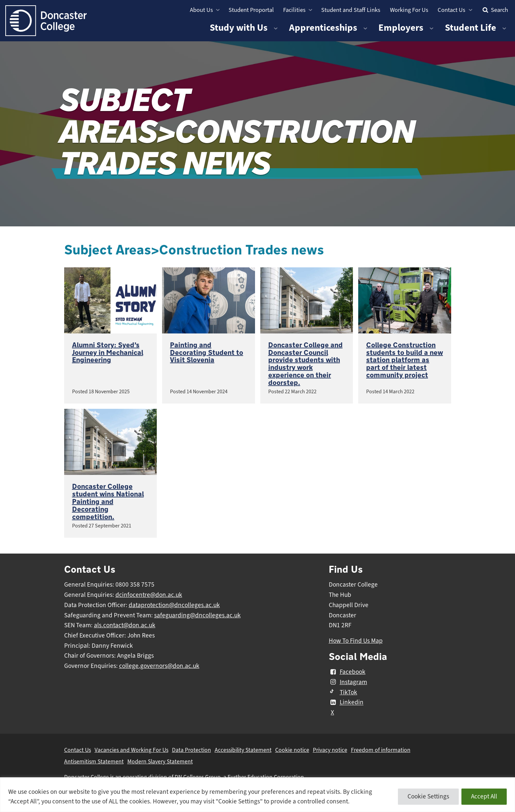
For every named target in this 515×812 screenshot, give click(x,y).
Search (494, 10)
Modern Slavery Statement (160, 761)
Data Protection (192, 750)
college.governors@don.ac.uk (159, 666)
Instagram (348, 682)
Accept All (484, 796)
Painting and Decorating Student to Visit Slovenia (207, 353)
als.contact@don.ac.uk (125, 625)
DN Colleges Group (198, 777)
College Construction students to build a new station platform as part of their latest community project (405, 360)
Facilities (294, 10)
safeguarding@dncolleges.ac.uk (197, 615)
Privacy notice (330, 750)
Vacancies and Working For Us (131, 750)
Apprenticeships (323, 28)
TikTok (343, 692)
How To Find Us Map (356, 641)
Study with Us (239, 28)
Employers (401, 28)
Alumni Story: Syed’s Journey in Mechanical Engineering (108, 353)
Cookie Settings (428, 796)
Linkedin (346, 703)
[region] (257, 795)
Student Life (471, 28)
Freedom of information (381, 750)
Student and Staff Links (351, 10)
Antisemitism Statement (94, 761)
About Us (201, 10)
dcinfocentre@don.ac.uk (149, 595)
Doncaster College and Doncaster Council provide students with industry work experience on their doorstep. (305, 364)
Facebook (347, 672)
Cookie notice (292, 750)
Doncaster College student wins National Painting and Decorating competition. (108, 502)
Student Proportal (251, 10)
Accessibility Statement (243, 750)
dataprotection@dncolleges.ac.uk (174, 605)
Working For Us (409, 10)
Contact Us (451, 10)
